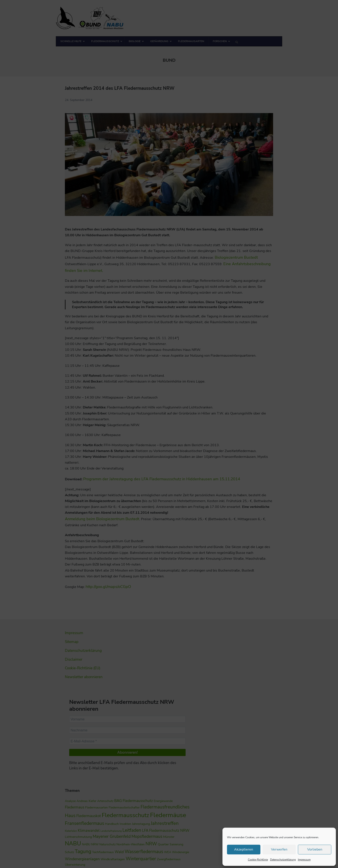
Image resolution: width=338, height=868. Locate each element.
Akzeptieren (244, 849)
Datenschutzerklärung (283, 860)
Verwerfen (279, 849)
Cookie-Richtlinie (258, 860)
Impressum (304, 860)
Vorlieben (315, 849)
